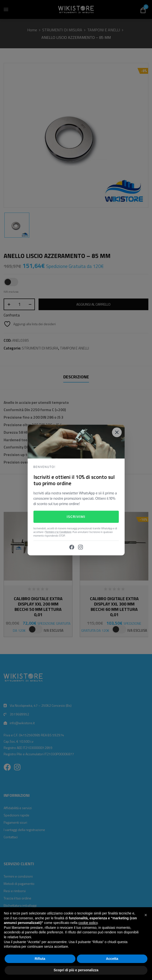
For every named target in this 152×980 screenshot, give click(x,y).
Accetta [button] (112, 959)
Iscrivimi (76, 517)
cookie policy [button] (88, 923)
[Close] (117, 432)
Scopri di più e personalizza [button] (76, 970)
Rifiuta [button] (40, 959)
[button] (146, 915)
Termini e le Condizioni (58, 532)
